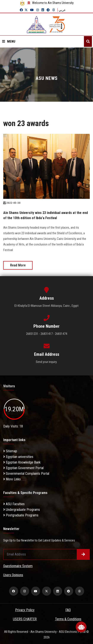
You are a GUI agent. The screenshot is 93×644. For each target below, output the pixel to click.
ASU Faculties (14, 504)
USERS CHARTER (25, 619)
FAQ (68, 610)
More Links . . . (14, 479)
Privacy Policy (25, 610)
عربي (62, 10)
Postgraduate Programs (21, 515)
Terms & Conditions (68, 619)
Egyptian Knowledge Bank (22, 462)
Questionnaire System (18, 566)
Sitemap (10, 451)
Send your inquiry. (46, 362)
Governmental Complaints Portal (26, 474)
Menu (9, 41)
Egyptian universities (18, 457)
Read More (18, 265)
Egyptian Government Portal (23, 468)
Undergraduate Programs (22, 510)
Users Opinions (13, 575)
